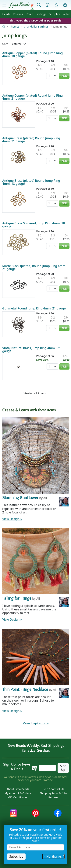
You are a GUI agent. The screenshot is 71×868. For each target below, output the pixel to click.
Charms (18, 14)
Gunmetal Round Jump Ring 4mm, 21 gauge (34, 308)
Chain (29, 14)
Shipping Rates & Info (53, 793)
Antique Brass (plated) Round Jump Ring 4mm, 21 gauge (31, 140)
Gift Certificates (18, 797)
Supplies (55, 14)
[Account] (56, 5)
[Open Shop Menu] (4, 5)
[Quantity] (52, 76)
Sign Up (63, 768)
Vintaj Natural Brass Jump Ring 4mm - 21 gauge (32, 349)
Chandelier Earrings (36, 27)
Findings (41, 14)
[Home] (4, 27)
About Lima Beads (18, 789)
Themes (14, 27)
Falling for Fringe (17, 598)
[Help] (48, 5)
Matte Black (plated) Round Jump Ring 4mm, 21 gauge (34, 267)
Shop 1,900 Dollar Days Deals (43, 20)
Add (64, 76)
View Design (12, 519)
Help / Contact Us (53, 789)
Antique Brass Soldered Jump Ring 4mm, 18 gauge (34, 225)
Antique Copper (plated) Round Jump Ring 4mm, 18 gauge (32, 55)
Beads (6, 14)
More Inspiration (36, 723)
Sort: (5, 44)
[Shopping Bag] (65, 5)
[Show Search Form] (39, 5)
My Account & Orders (18, 793)
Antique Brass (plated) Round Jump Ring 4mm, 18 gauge (31, 182)
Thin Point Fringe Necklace (25, 689)
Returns (53, 797)
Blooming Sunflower (20, 498)
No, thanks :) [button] (53, 856)
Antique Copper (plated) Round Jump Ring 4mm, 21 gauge (32, 97)
